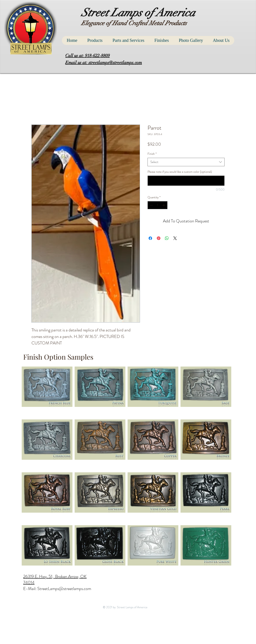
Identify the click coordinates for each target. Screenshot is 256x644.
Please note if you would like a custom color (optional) (180, 172)
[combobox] (186, 162)
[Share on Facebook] (150, 238)
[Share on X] (175, 238)
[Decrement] (151, 205)
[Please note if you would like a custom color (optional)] (186, 181)
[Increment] (164, 205)
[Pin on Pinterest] (159, 238)
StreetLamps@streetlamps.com (64, 589)
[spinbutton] (158, 205)
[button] (227, 21)
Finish (152, 154)
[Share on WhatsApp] (167, 238)
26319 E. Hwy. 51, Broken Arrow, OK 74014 (55, 580)
